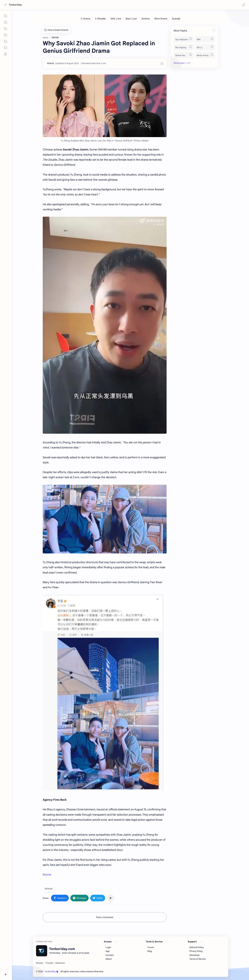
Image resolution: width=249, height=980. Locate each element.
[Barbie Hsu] (184, 55)
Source (47, 875)
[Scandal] (176, 19)
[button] (243, 5)
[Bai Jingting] (184, 47)
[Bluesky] (40, 963)
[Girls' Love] (116, 19)
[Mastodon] (60, 963)
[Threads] (49, 963)
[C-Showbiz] (100, 19)
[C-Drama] (86, 19)
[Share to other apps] (111, 898)
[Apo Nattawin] (184, 39)
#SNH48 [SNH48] (49, 889)
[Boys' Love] (131, 19)
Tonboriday (15, 5)
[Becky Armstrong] (205, 55)
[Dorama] (146, 19)
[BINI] (205, 39)
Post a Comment (105, 917)
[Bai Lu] (205, 47)
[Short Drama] (161, 19)
